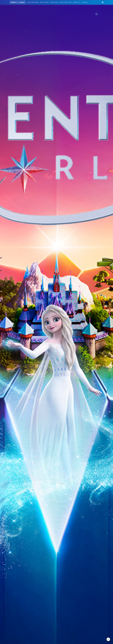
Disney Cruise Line (66, 2)
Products (76, 2)
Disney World (44, 2)
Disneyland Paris (33, 2)
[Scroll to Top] (108, 639)
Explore (84, 2)
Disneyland (54, 2)
